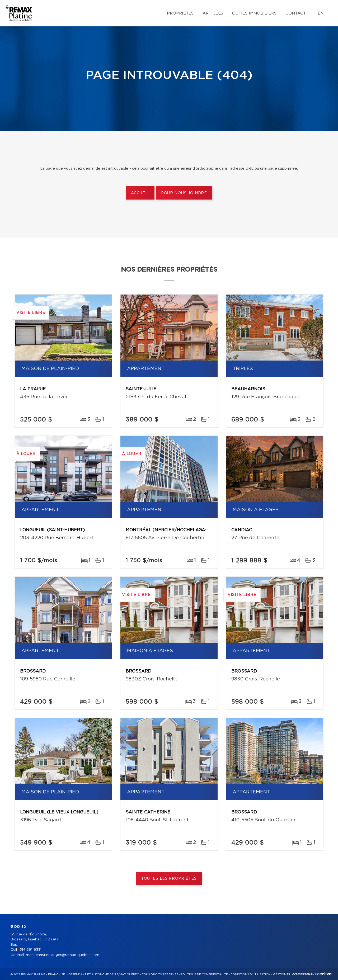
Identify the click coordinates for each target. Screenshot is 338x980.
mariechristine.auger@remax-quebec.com (63, 955)
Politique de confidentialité (204, 974)
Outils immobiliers (254, 13)
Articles (213, 13)
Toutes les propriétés (169, 879)
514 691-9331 (30, 950)
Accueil (140, 193)
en (321, 13)
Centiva (323, 974)
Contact (296, 13)
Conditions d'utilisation (250, 974)
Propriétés (180, 13)
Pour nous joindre (184, 193)
